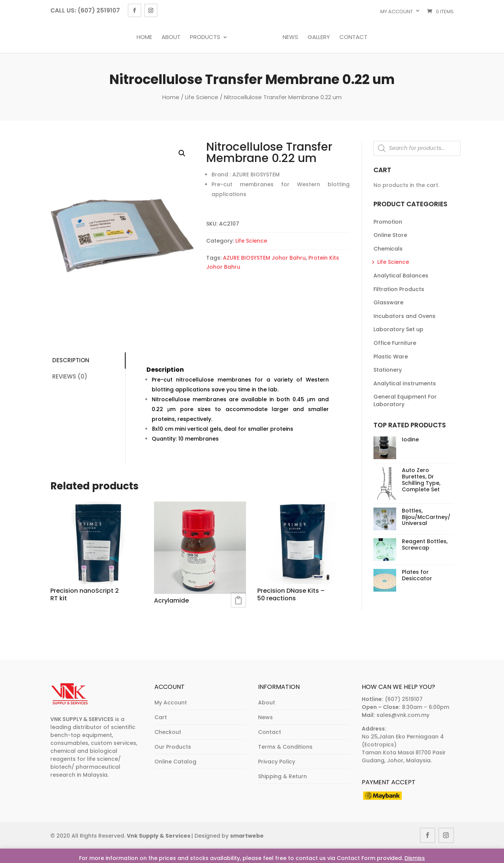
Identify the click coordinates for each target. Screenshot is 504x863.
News (290, 37)
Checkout (168, 732)
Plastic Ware (391, 357)
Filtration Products (399, 289)
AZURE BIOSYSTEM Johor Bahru (264, 258)
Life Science (202, 97)
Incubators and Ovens (404, 316)
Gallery (319, 37)
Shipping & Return (282, 776)
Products (205, 37)
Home (144, 37)
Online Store (390, 235)
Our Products (173, 747)
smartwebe (247, 836)
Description (71, 360)
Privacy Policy (277, 762)
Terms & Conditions (285, 747)
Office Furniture (395, 343)
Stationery (388, 370)
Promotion (388, 222)
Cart (161, 717)
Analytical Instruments (405, 383)
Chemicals (388, 249)
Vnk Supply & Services (159, 836)
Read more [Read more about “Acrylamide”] (238, 600)
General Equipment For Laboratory (405, 400)
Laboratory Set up (398, 329)
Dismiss (415, 858)
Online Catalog (175, 762)
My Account (171, 703)
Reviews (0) (70, 376)
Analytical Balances (401, 276)
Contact (353, 37)
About (171, 37)
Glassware (388, 302)
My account (397, 12)
